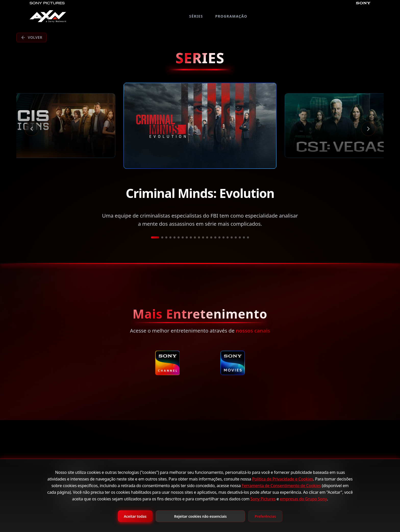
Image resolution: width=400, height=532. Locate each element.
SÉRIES (196, 16)
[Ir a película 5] (174, 237)
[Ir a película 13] (207, 237)
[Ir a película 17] (223, 237)
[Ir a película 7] (183, 237)
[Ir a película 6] (179, 237)
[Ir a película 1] (155, 237)
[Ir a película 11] (199, 237)
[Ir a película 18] (228, 237)
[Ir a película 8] (187, 237)
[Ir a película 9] (191, 237)
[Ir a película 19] (232, 237)
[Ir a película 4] (170, 237)
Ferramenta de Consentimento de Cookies (281, 486)
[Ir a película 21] (240, 237)
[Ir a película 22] (244, 237)
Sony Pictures (263, 499)
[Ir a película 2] (162, 237)
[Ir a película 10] (195, 237)
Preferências (265, 516)
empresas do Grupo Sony (303, 499)
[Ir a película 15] (215, 237)
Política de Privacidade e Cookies (283, 479)
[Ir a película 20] (236, 237)
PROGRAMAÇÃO (231, 16)
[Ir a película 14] (211, 237)
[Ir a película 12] (203, 237)
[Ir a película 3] (166, 237)
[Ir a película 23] (248, 237)
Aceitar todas (135, 516)
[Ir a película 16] (219, 237)
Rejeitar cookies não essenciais (201, 516)
